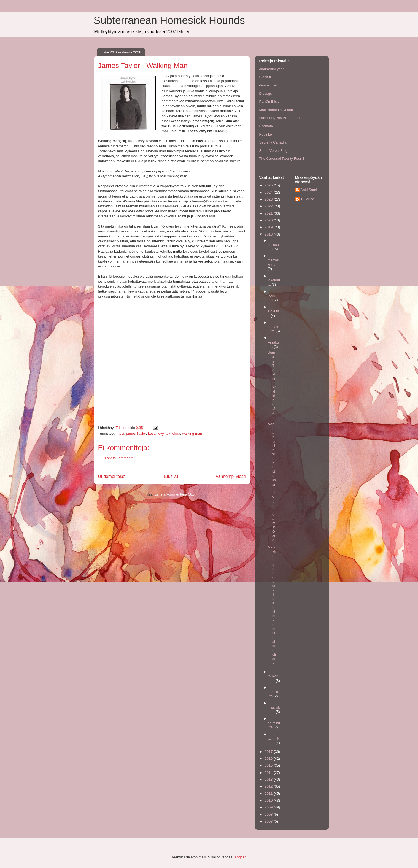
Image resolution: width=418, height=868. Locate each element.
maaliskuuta (274, 709)
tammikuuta (273, 741)
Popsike (266, 134)
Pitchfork (266, 126)
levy (161, 433)
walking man (192, 433)
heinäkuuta (273, 329)
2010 (269, 800)
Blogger (239, 857)
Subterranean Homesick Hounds (169, 20)
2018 (269, 234)
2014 (269, 773)
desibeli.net (268, 85)
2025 (269, 185)
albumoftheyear (272, 69)
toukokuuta (273, 678)
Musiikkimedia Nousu (276, 110)
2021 (269, 213)
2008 (269, 814)
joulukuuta (273, 247)
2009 (269, 807)
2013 (269, 779)
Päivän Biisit (269, 102)
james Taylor (136, 433)
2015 (269, 765)
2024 (269, 192)
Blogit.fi (265, 77)
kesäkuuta (273, 344)
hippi (120, 433)
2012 (269, 786)
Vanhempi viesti (231, 476)
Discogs (266, 94)
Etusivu (171, 476)
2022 (269, 206)
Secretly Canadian (274, 142)
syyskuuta (273, 298)
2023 (269, 199)
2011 (269, 793)
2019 (269, 227)
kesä (152, 433)
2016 (269, 759)
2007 (269, 821)
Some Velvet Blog (273, 151)
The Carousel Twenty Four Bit (283, 159)
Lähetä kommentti (119, 458)
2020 (269, 220)
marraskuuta (273, 262)
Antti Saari (309, 190)
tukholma (173, 433)
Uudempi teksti (112, 476)
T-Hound (308, 199)
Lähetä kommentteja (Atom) (177, 494)
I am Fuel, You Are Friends (280, 118)
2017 (269, 752)
